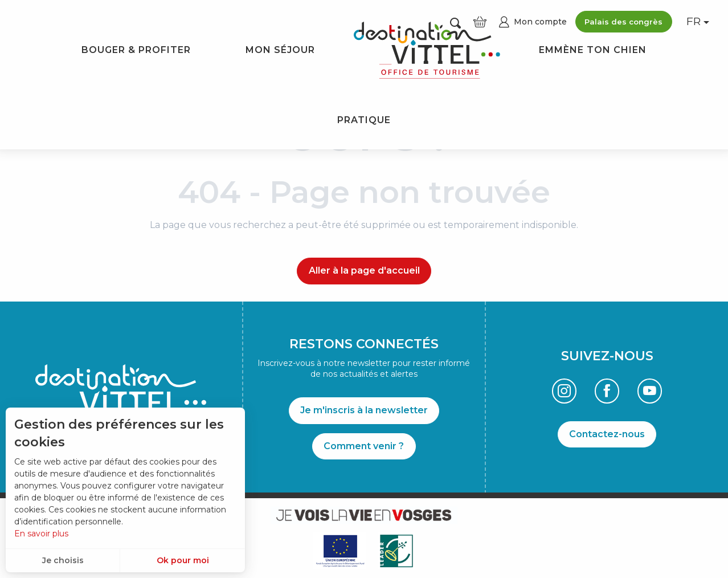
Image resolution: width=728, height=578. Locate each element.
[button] (694, 22)
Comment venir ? (364, 446)
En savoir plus (41, 534)
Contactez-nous (607, 434)
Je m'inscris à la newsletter (364, 410)
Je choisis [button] (63, 560)
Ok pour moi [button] (183, 560)
